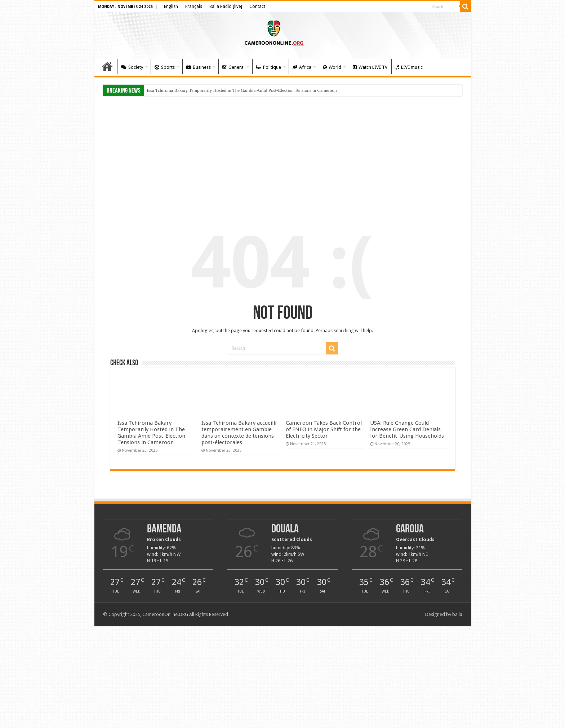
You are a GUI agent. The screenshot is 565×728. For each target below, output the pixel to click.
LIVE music (409, 67)
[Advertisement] (283, 156)
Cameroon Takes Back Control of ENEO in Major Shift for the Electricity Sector (324, 429)
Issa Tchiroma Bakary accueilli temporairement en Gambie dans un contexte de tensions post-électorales (239, 433)
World (332, 67)
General (233, 67)
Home (107, 66)
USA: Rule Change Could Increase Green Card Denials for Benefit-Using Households (407, 429)
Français (194, 6)
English (171, 6)
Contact (257, 6)
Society (132, 67)
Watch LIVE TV (370, 67)
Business (199, 67)
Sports (165, 67)
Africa (302, 67)
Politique (269, 67)
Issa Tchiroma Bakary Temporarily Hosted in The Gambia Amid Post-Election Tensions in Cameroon (242, 90)
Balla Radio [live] (226, 6)
